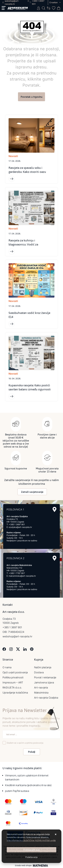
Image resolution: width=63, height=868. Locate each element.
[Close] (32, 850)
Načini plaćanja (43, 667)
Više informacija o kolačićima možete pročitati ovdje (31, 840)
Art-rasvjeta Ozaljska (46, 698)
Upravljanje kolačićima (15, 693)
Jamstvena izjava (44, 682)
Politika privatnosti (13, 677)
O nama (7, 667)
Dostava (39, 672)
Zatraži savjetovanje (32, 492)
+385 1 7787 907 (17, 573)
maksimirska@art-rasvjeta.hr (22, 576)
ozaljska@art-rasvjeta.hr (20, 527)
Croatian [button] (54, 2)
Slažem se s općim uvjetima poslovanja (25, 743)
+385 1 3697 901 (17, 524)
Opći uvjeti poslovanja (15, 672)
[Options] (32, 857)
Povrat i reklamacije (45, 677)
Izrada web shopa (23, 865)
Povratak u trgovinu (32, 97)
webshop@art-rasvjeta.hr (17, 636)
